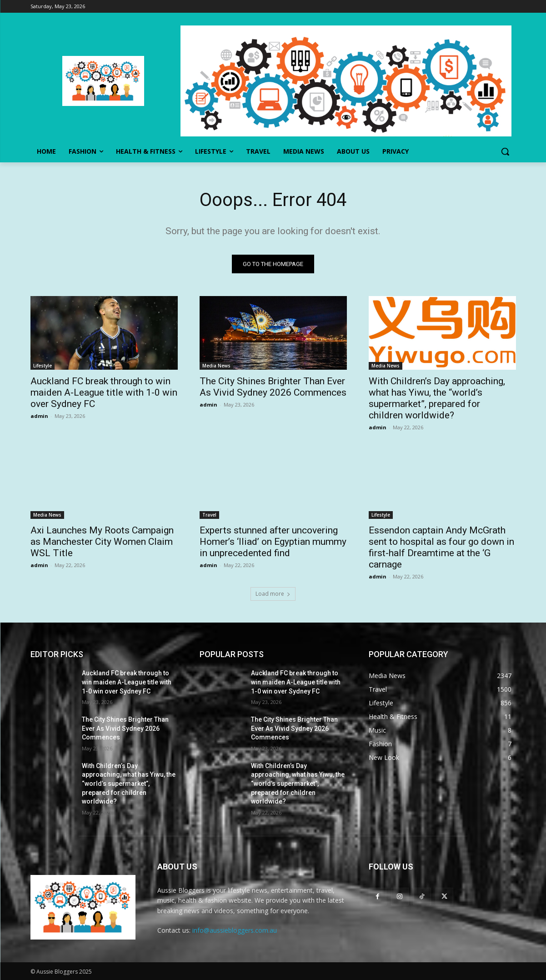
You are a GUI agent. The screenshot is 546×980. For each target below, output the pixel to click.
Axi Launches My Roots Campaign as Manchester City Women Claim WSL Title (102, 542)
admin (39, 416)
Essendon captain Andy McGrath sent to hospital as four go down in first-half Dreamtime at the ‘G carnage (441, 547)
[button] (505, 151)
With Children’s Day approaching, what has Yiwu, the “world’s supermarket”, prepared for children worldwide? (437, 398)
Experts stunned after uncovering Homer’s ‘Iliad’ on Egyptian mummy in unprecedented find (273, 542)
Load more (273, 594)
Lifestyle (43, 366)
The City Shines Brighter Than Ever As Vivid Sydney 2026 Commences (273, 387)
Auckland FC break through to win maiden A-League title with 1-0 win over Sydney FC (104, 392)
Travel (209, 515)
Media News (216, 366)
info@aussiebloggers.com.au (235, 930)
